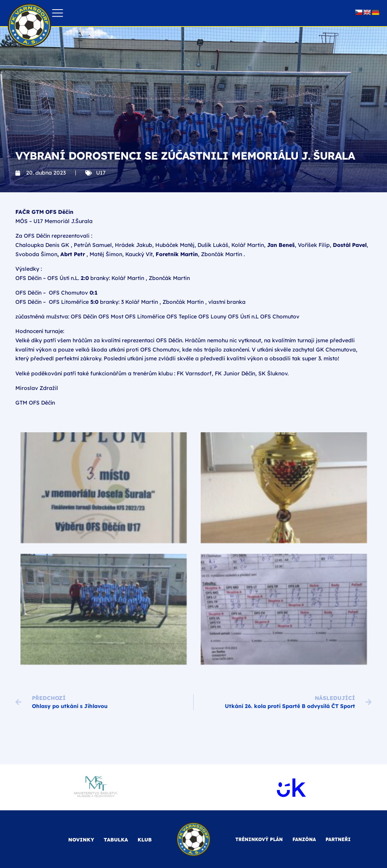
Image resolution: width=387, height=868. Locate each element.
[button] (57, 13)
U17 (101, 173)
